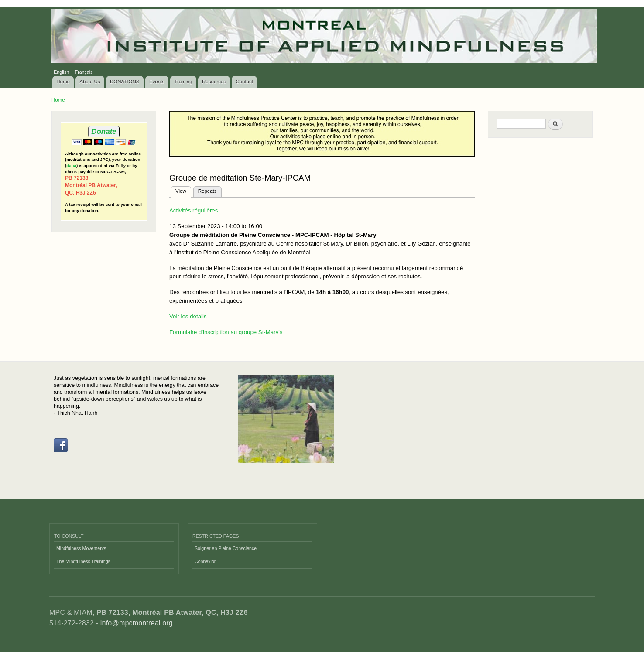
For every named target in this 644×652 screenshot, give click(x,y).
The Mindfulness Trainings (83, 561)
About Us (90, 82)
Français (84, 72)
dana (71, 166)
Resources (214, 82)
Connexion (206, 561)
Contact (244, 82)
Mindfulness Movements (81, 548)
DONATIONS (125, 82)
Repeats (207, 191)
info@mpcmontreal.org (137, 623)
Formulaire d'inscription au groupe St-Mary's (226, 332)
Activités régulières (194, 210)
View (183, 190)
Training (183, 82)
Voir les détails (188, 316)
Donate (104, 131)
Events (157, 82)
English (61, 72)
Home (63, 82)
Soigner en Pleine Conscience (226, 548)
